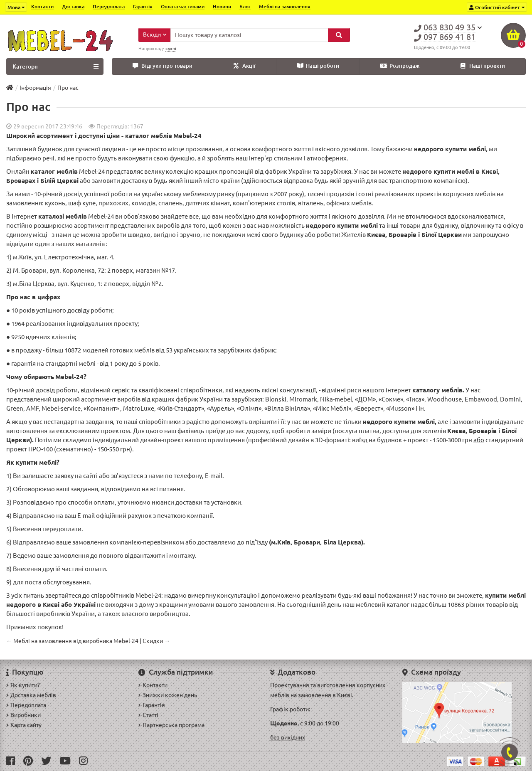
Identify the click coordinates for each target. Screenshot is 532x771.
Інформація (35, 88)
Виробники (23, 715)
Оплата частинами (183, 6)
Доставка (73, 6)
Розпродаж (400, 66)
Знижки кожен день (168, 695)
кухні (171, 49)
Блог (245, 6)
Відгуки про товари (163, 66)
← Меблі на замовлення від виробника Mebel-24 (72, 641)
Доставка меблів (31, 695)
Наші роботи (318, 66)
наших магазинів (80, 244)
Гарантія (143, 6)
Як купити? (23, 685)
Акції (245, 66)
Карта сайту (24, 725)
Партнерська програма (171, 725)
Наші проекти (483, 66)
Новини (222, 6)
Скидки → (156, 641)
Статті (148, 715)
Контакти (42, 6)
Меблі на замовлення (285, 6)
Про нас (68, 88)
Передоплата (109, 6)
